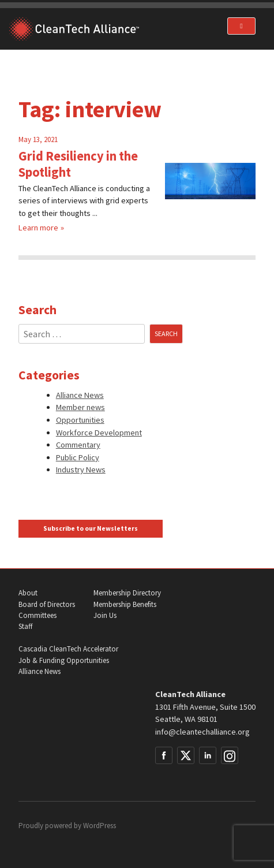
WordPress (100, 826)
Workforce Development (99, 433)
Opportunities (80, 420)
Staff (25, 626)
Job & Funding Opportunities (64, 660)
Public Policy (78, 457)
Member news (80, 407)
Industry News (81, 470)
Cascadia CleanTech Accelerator (68, 649)
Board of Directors (47, 604)
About (28, 593)
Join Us (105, 615)
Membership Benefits (125, 604)
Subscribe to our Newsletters (91, 528)
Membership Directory (127, 593)
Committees (37, 615)
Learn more (38, 228)
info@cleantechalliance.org (202, 732)
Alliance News (80, 395)
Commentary (78, 445)
